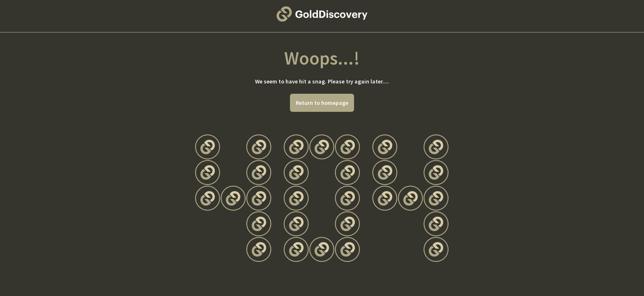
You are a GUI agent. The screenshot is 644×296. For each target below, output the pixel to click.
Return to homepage (322, 103)
